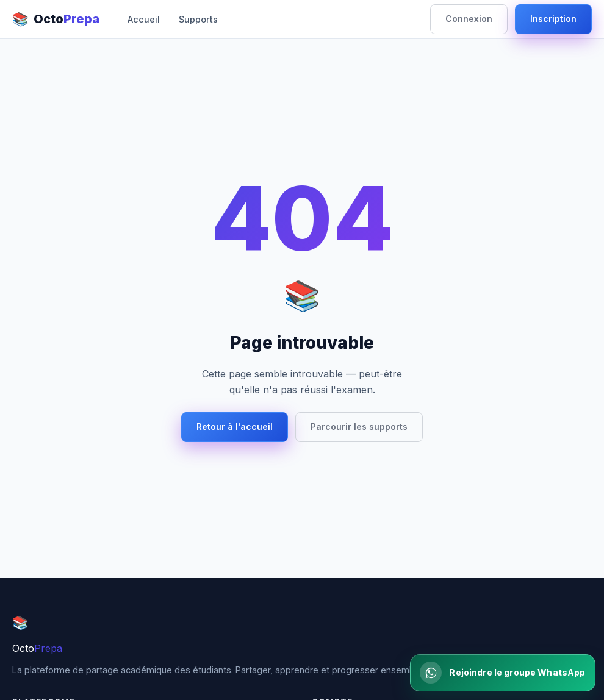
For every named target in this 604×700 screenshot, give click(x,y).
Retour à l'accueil (235, 427)
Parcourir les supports (359, 427)
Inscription (553, 19)
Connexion (469, 19)
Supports (198, 19)
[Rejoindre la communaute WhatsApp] (502, 673)
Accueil (144, 19)
